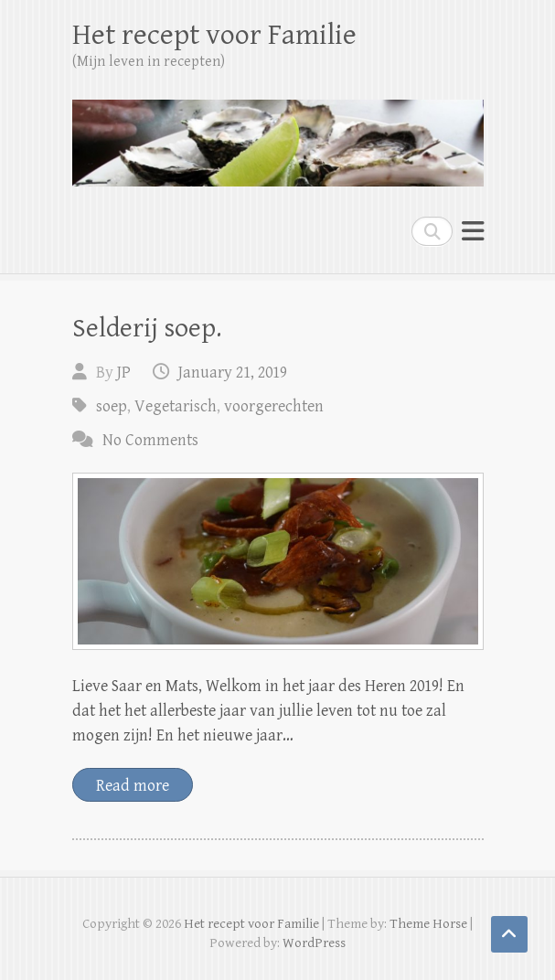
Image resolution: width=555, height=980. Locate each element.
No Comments (150, 440)
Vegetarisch (176, 406)
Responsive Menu (473, 231)
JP (124, 373)
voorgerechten (274, 406)
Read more (133, 786)
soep (112, 406)
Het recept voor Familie (214, 35)
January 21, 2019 (233, 373)
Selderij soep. (147, 328)
